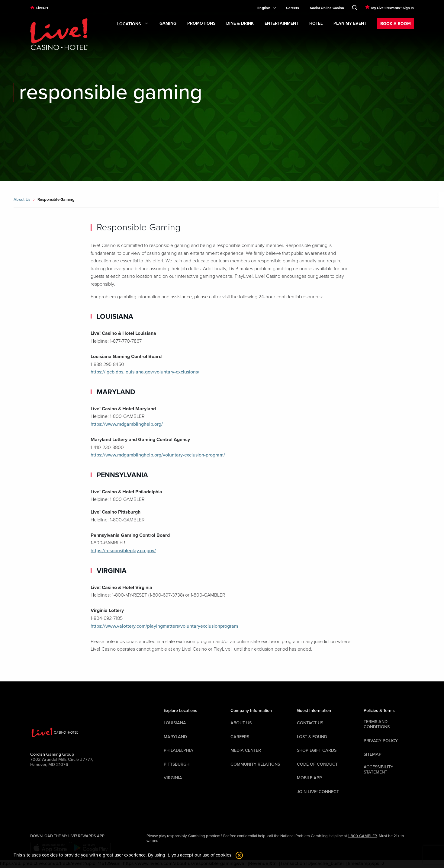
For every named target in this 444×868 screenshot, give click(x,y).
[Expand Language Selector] (264, 8)
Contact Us (310, 723)
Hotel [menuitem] (316, 23)
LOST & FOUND (312, 737)
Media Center (246, 750)
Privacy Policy (381, 741)
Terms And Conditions (377, 724)
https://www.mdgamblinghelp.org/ (127, 424)
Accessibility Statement (378, 770)
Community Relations (255, 764)
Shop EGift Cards (317, 750)
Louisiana (175, 723)
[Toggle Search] (355, 6)
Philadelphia (179, 750)
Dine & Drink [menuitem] (240, 23)
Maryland (175, 737)
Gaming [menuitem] (168, 23)
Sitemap (373, 754)
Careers (240, 737)
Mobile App (309, 778)
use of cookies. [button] (217, 855)
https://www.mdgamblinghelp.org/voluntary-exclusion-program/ (158, 455)
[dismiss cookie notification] (238, 855)
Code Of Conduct (317, 764)
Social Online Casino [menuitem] (327, 8)
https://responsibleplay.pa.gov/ (123, 551)
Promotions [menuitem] (201, 23)
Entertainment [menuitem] (282, 23)
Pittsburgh (177, 764)
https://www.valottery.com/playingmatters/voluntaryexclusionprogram (164, 626)
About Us (22, 200)
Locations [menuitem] (133, 24)
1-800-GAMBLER (362, 836)
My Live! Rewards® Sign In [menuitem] (393, 8)
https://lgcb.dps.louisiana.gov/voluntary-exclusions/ (145, 372)
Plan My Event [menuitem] (350, 23)
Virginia (173, 778)
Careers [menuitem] (293, 8)
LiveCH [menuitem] (42, 8)
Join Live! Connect (318, 792)
